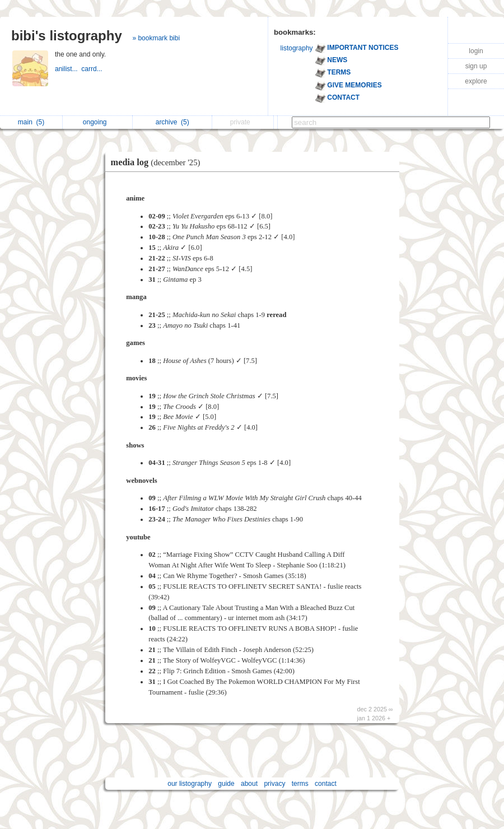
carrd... (93, 69)
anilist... (68, 69)
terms (300, 784)
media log (158, 162)
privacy (274, 784)
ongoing (98, 122)
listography (297, 48)
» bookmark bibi (156, 38)
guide (226, 784)
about (249, 784)
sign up (476, 66)
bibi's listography (67, 36)
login (476, 51)
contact (326, 784)
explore (476, 81)
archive (172, 122)
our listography (190, 784)
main (31, 122)
